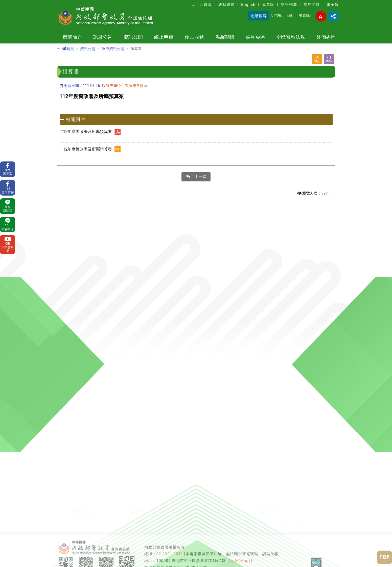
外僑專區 (326, 37)
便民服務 (194, 37)
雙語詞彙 (289, 5)
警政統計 (306, 16)
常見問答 (312, 5)
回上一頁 (196, 177)
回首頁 (206, 5)
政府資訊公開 (113, 49)
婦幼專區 (256, 37)
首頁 (68, 49)
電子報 (333, 5)
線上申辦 (164, 37)
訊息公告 (103, 37)
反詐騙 (276, 16)
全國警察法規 (291, 37)
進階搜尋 (259, 16)
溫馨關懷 (225, 37)
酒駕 (290, 16)
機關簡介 (72, 37)
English (248, 5)
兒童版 (268, 5)
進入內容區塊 (12, 3)
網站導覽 (226, 5)
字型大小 (321, 16)
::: (194, 5)
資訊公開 (133, 37)
